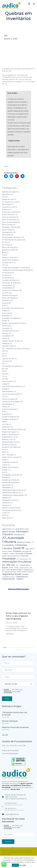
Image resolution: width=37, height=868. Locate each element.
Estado (5, 321)
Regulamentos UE (9, 437)
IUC (3, 376)
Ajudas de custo (8, 199)
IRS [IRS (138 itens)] (8, 565)
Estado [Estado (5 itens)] (4, 556)
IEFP (4, 351)
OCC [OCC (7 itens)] (17, 565)
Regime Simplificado (10, 434)
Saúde (4, 460)
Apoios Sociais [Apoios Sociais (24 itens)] (9, 532)
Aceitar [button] (15, 865)
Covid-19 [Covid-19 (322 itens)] (19, 548)
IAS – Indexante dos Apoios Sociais (15, 348)
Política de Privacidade (10, 750)
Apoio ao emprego (9, 217)
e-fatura (5, 311)
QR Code (5, 424)
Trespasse (6, 505)
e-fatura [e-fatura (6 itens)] (12, 554)
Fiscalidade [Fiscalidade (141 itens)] (9, 559)
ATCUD (5, 242)
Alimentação (7, 204)
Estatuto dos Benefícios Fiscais (13, 323)
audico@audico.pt (12, 814)
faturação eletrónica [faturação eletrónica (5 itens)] (13, 556)
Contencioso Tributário (10, 290)
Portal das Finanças (9, 409)
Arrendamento (7, 232)
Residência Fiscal (8, 445)
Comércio (6, 275)
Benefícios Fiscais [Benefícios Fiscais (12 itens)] (24, 542)
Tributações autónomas (11, 510)
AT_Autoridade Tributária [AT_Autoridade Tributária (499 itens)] (13, 540)
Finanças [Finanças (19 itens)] (24, 556)
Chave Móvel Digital (9, 260)
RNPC (4, 452)
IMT (3, 364)
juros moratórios (8, 381)
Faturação (6, 328)
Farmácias (6, 326)
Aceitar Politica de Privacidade (8, 692)
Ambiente (6, 209)
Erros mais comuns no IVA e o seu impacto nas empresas (18, 616)
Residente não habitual (10, 447)
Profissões (6, 414)
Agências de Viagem (10, 192)
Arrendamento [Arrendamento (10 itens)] (19, 535)
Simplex (5, 470)
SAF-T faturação (8, 455)
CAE (4, 255)
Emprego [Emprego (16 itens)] (28, 553)
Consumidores (7, 285)
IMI (3, 356)
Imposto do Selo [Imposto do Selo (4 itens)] (24, 559)
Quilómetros (6, 427)
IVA (6, 36)
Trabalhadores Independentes (13, 495)
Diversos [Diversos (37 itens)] (17, 551)
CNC (4, 265)
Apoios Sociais (7, 225)
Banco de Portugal (9, 247)
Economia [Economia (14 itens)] (19, 554)
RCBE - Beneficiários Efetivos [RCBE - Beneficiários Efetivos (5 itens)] (15, 570)
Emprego (5, 316)
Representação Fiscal (10, 442)
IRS (3, 374)
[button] (10, 634)
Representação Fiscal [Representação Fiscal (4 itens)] (10, 572)
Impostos (5, 361)
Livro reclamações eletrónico (12, 386)
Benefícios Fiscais (8, 250)
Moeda (5, 389)
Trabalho (5, 498)
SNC (4, 472)
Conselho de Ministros (10, 280)
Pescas (5, 407)
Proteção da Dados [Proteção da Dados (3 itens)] (24, 568)
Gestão (5, 338)
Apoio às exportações (10, 222)
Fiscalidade (6, 336)
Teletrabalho (6, 487)
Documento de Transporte (12, 308)
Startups (5, 477)
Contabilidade (7, 288)
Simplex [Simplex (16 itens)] (25, 574)
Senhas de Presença (9, 467)
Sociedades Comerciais (11, 475)
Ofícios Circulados (8, 399)
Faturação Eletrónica (9, 331)
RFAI (4, 450)
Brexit (4, 252)
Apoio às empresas (9, 220)
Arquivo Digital (7, 230)
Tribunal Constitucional (10, 508)
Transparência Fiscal (9, 500)
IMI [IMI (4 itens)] (18, 559)
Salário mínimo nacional (11, 457)
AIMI (4, 197)
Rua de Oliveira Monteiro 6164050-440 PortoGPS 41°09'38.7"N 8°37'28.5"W (16, 797)
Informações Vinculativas (11, 366)
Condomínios (7, 278)
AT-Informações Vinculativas (12, 240)
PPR (4, 412)
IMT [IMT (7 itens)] (30, 559)
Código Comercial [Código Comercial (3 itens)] (30, 549)
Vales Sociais (7, 518)
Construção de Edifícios (10, 283)
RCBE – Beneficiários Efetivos (13, 429)
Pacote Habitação (10, 721)
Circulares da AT (8, 263)
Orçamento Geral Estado (11, 402)
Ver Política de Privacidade (17, 691)
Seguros (5, 465)
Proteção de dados (9, 419)
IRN (3, 371)
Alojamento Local (8, 207)
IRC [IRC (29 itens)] (4, 565)
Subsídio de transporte (10, 482)
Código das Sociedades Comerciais (15, 268)
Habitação (6, 343)
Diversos (5, 303)
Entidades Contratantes (11, 318)
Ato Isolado (6, 245)
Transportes (6, 503)
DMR (4, 305)
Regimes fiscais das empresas (15, 727)
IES (3, 354)
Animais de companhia (10, 212)
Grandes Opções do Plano (11, 341)
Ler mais (22, 865)
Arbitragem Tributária (10, 227)
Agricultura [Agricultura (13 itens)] (7, 529)
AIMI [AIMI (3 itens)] (13, 529)
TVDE (4, 515)
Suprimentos (7, 485)
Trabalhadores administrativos (13, 490)
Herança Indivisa (8, 346)
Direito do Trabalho (9, 298)
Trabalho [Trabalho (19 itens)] (20, 579)
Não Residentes (8, 391)
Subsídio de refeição (9, 480)
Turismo (5, 513)
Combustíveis (7, 273)
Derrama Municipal (9, 295)
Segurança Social (8, 462)
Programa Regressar (9, 417)
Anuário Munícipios (9, 214)
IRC (3, 369)
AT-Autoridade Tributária (11, 237)
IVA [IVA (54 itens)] (13, 565)
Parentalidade (7, 404)
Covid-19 (5, 293)
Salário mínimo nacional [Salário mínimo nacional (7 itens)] (25, 572)
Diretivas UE (6, 300)
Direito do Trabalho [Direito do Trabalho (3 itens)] (7, 552)
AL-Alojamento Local (10, 202)
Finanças (5, 333)
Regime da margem (9, 432)
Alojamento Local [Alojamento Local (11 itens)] (22, 529)
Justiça (4, 384)
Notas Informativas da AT (11, 394)
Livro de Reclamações (10, 753)
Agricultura (6, 194)
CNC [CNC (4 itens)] (32, 542)
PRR (4, 422)
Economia (6, 313)
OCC (4, 396)
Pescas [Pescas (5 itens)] (16, 568)
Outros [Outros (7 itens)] (11, 568)
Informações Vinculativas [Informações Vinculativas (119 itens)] (17, 562)
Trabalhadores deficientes (11, 493)
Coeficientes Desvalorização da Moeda (16, 270)
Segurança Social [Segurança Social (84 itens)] (12, 574)
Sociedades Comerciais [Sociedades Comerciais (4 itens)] (8, 577)
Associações (6, 235)
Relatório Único (8, 440)
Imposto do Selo (8, 359)
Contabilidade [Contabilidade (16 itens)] (8, 545)
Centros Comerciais (9, 257)
